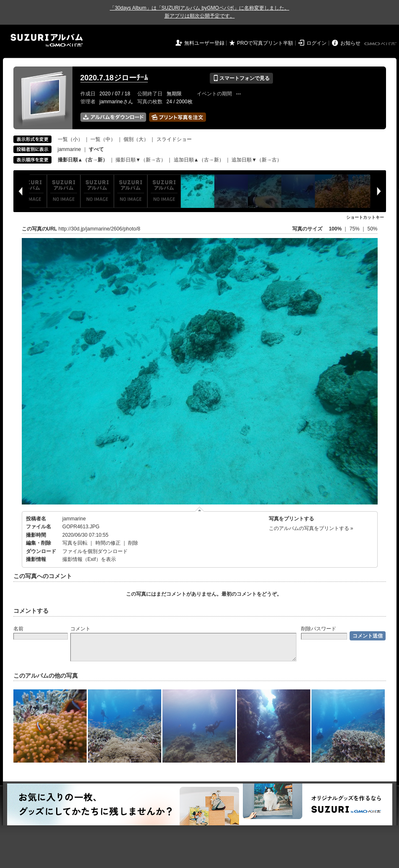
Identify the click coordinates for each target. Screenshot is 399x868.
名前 (18, 629)
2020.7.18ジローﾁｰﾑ (114, 78)
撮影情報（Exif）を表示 (89, 559)
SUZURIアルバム (47, 40)
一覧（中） (103, 139)
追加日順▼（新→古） (257, 160)
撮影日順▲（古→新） (83, 160)
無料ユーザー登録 (204, 43)
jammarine (70, 149)
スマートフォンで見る (241, 78)
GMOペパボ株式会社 (381, 44)
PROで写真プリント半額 (265, 43)
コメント (80, 629)
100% (335, 229)
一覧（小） (70, 139)
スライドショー (174, 139)
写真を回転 (75, 543)
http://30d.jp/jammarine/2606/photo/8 (99, 229)
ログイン (317, 43)
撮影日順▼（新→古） (141, 160)
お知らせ (350, 43)
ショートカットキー (365, 217)
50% (372, 229)
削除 (133, 543)
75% (355, 229)
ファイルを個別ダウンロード (95, 551)
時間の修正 (108, 543)
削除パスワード (319, 629)
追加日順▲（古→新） (199, 160)
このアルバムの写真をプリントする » (311, 528)
